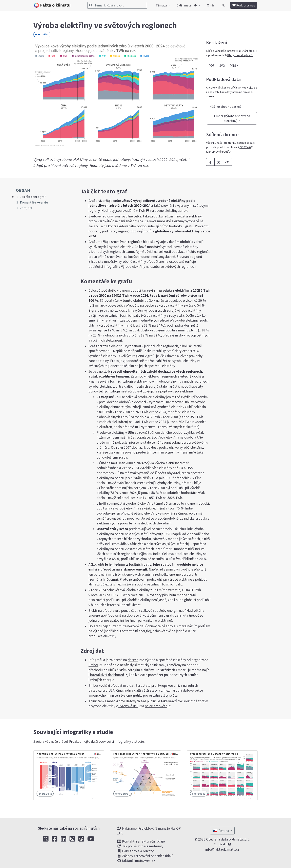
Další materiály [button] (187, 5)
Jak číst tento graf (33, 197)
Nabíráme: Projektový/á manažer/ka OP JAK (149, 831)
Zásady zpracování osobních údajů (145, 856)
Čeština (221, 831)
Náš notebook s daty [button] (224, 107)
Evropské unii (128, 706)
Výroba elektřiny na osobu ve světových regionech (158, 267)
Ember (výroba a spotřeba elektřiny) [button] (232, 118)
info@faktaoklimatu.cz (222, 849)
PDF (212, 65)
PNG (233, 65)
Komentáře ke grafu (34, 202)
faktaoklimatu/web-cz (136, 861)
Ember (93, 665)
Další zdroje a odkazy (135, 851)
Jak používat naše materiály (140, 846)
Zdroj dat (26, 208)
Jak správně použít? (219, 152)
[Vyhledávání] (117, 5)
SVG (222, 65)
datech (133, 660)
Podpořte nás (244, 5)
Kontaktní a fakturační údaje (141, 841)
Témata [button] (162, 5)
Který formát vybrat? (240, 55)
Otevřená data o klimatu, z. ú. (228, 839)
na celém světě (156, 706)
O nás (211, 5)
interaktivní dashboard (107, 675)
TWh (142, 211)
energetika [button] (42, 34)
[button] (227, 162)
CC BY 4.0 (245, 147)
